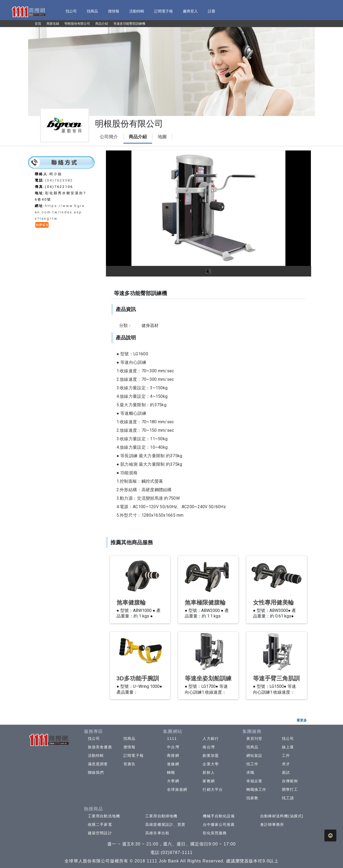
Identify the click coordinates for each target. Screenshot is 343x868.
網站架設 (254, 755)
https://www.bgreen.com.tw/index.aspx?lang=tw (60, 212)
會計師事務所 (272, 824)
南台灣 (209, 747)
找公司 (94, 739)
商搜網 (173, 755)
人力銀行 (211, 739)
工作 (286, 755)
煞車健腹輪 (131, 603)
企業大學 (211, 764)
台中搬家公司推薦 (219, 824)
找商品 (129, 739)
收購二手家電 (100, 824)
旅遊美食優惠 (100, 747)
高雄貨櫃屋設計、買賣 (165, 824)
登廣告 (129, 764)
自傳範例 (290, 781)
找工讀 (288, 798)
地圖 (162, 137)
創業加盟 (211, 755)
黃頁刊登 (254, 739)
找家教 (252, 798)
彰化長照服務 (215, 833)
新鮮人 (209, 772)
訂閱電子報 (134, 755)
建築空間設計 (100, 833)
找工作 (252, 764)
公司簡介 (109, 137)
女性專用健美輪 (273, 603)
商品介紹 (138, 137)
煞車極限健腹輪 (205, 603)
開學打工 (290, 789)
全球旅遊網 (177, 789)
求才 (286, 764)
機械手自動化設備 (219, 816)
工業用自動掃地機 (161, 816)
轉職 (171, 772)
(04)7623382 (59, 180)
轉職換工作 (256, 789)
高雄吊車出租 (157, 833)
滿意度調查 (98, 764)
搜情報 (129, 747)
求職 (250, 772)
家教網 (209, 781)
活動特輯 (96, 755)
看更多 (302, 720)
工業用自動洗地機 (104, 816)
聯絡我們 (96, 772)
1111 (172, 739)
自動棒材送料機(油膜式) (282, 816)
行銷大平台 (213, 789)
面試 (286, 772)
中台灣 (173, 747)
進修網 (173, 764)
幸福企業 (254, 781)
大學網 (173, 781)
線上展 (288, 747)
